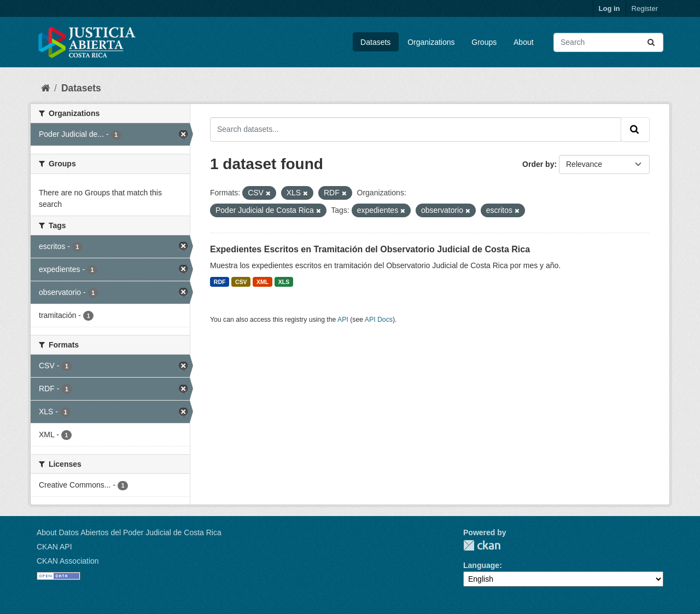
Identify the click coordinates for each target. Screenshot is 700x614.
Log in (609, 8)
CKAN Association (68, 561)
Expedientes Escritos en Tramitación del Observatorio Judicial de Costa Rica (370, 249)
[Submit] (652, 42)
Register (645, 8)
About (524, 42)
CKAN (482, 545)
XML (262, 282)
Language (481, 565)
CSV (241, 282)
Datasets (375, 42)
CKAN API (54, 547)
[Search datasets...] (608, 42)
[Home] (45, 88)
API (343, 320)
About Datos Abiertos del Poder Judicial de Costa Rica (129, 532)
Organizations (431, 42)
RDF (220, 282)
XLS (284, 282)
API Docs (379, 320)
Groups (484, 42)
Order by (538, 164)
